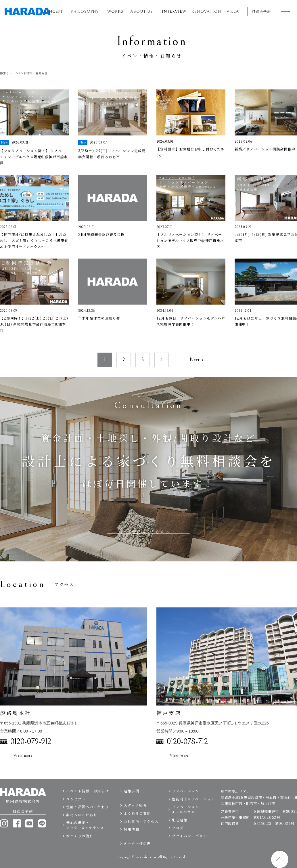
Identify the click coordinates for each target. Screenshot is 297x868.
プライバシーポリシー (191, 847)
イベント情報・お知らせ (88, 802)
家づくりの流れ (80, 847)
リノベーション (186, 802)
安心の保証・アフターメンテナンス (85, 836)
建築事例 (131, 802)
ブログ (178, 839)
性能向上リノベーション (193, 810)
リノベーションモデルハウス (186, 820)
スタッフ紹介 (135, 816)
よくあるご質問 (137, 824)
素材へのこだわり (82, 826)
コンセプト (76, 810)
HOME (4, 73)
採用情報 (131, 840)
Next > (197, 371)
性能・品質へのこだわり (88, 818)
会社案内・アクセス (141, 832)
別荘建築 (180, 831)
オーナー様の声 (137, 855)
